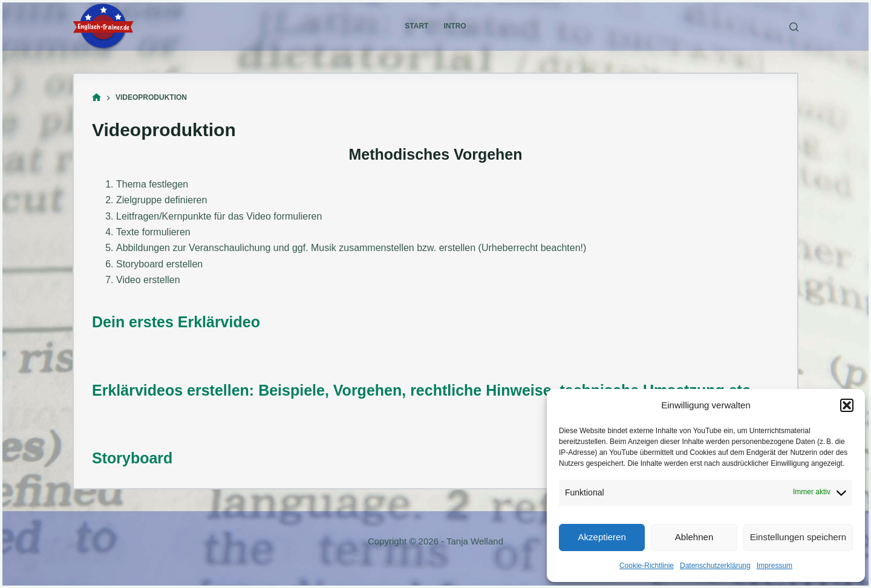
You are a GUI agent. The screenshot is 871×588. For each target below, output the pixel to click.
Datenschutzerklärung (715, 566)
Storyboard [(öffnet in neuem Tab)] (132, 458)
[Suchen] (794, 27)
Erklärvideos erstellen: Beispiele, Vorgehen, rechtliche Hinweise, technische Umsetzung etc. (423, 390)
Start (416, 26)
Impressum (775, 566)
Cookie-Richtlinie (647, 566)
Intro (455, 26)
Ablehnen (694, 537)
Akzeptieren (602, 537)
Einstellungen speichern (798, 537)
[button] (847, 405)
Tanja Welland (475, 541)
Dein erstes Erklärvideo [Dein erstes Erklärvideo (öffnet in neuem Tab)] (176, 322)
